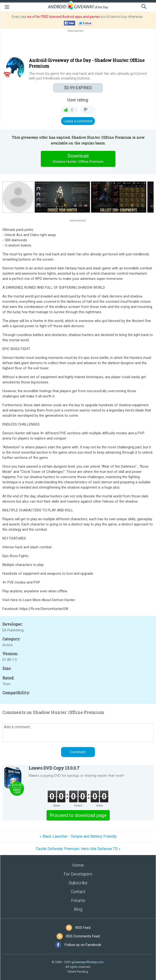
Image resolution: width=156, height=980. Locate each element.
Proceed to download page (78, 815)
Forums (78, 900)
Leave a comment (78, 121)
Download (78, 159)
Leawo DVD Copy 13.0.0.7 (54, 768)
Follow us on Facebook (83, 945)
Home (78, 865)
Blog (78, 909)
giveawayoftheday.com (88, 962)
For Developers (78, 874)
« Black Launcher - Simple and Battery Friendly (78, 836)
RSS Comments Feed (83, 936)
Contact (78, 892)
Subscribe (78, 883)
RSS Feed (83, 928)
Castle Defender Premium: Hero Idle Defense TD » (78, 849)
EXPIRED (78, 88)
